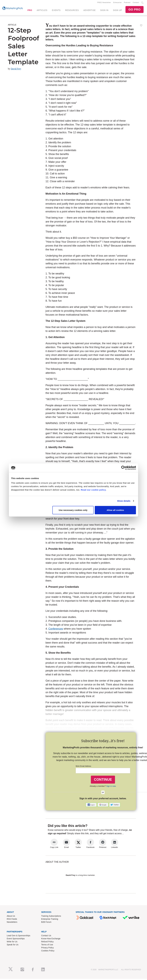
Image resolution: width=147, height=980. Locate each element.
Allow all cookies (115, 510)
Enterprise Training (50, 920)
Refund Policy (47, 943)
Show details (124, 501)
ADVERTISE (90, 11)
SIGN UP (117, 11)
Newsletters (12, 923)
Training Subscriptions (51, 917)
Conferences (56, 630)
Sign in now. (111, 787)
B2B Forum (46, 923)
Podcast (127, 3)
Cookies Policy (48, 952)
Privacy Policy (47, 949)
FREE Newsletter (104, 3)
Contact (136, 3)
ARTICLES (42, 11)
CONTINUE (103, 781)
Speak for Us (13, 946)
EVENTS (56, 11)
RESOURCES (72, 11)
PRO (30, 11)
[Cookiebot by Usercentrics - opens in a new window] (123, 468)
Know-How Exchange (51, 940)
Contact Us (46, 937)
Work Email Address (83, 767)
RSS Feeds (12, 920)
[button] (91, 806)
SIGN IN (104, 11)
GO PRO (135, 10)
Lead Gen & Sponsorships (18, 937)
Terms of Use (47, 946)
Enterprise (117, 3)
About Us (11, 917)
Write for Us (12, 943)
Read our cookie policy (93, 490)
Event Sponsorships (16, 940)
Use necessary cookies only (73, 510)
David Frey (16, 70)
